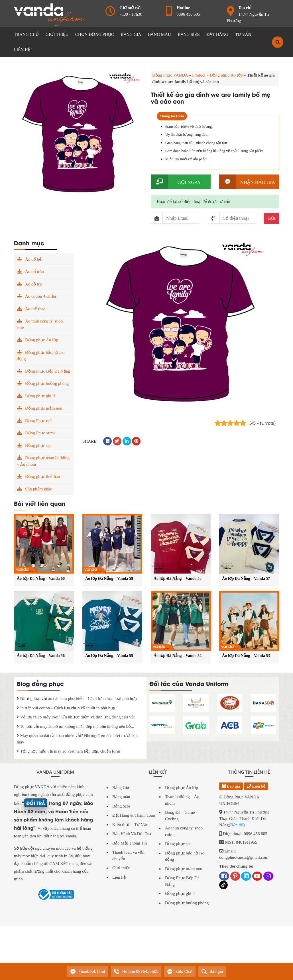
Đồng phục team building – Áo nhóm (43, 461)
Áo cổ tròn (34, 272)
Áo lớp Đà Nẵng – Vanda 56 (41, 656)
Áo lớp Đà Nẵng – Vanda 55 (109, 656)
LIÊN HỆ (22, 50)
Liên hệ (119, 877)
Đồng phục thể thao (42, 476)
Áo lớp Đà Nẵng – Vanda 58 (178, 579)
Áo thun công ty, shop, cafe (40, 324)
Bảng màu (121, 797)
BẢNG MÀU (159, 34)
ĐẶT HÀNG (217, 34)
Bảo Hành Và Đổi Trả (132, 834)
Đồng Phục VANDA (170, 75)
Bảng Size (121, 806)
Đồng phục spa (38, 445)
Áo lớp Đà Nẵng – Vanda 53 (246, 656)
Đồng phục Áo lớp (226, 75)
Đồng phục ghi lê (40, 396)
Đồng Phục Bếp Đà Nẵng (48, 371)
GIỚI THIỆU (57, 34)
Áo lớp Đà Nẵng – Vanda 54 (178, 656)
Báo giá (231, 786)
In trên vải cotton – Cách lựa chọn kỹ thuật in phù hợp (66, 708)
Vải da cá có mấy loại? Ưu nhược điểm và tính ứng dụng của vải (76, 717)
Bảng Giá (121, 788)
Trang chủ (26, 34)
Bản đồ (237, 825)
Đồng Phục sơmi (40, 433)
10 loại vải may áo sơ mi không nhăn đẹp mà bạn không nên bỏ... (75, 726)
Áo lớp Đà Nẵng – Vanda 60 (41, 579)
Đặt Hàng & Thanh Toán (134, 815)
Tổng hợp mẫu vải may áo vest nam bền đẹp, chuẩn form (69, 751)
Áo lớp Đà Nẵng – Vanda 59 (109, 579)
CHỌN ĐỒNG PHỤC (95, 34)
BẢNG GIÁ (131, 34)
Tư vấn (243, 34)
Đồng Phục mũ (38, 421)
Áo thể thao (35, 309)
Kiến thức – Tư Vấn (130, 825)
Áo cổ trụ (34, 284)
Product (199, 75)
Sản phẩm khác (38, 489)
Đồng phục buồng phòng (47, 383)
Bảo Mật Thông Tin (130, 843)
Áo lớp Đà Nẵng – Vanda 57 (246, 579)
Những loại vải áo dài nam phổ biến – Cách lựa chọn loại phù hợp (77, 698)
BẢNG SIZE (189, 34)
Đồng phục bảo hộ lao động (41, 356)
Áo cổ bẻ (33, 259)
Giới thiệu (121, 868)
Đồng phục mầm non (44, 408)
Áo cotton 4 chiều (40, 296)
